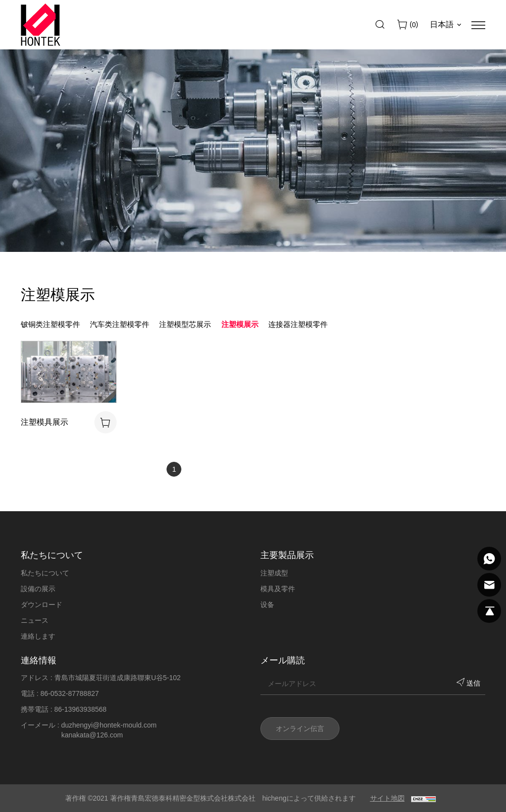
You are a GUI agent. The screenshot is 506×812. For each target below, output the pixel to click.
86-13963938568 (81, 709)
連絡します (38, 636)
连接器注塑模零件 (298, 324)
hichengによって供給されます (309, 798)
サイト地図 (387, 798)
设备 (267, 605)
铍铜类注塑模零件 (50, 324)
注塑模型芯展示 (185, 324)
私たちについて (45, 573)
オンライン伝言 (300, 729)
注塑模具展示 (44, 422)
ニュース (35, 620)
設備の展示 (38, 589)
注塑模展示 (240, 324)
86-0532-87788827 (70, 693)
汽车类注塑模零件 (120, 324)
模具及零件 (278, 589)
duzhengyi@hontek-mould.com (109, 725)
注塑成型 (274, 573)
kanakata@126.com (92, 735)
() (413, 25)
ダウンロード (42, 605)
